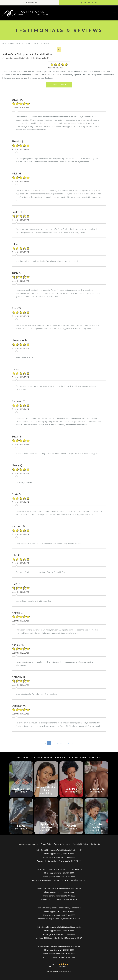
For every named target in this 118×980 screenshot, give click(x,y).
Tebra (69, 971)
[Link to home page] (24, 13)
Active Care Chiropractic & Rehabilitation (16, 43)
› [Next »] (73, 743)
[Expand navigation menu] (115, 13)
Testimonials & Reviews (42, 43)
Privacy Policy (46, 844)
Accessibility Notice (81, 844)
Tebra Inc (34, 844)
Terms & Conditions (62, 844)
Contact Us (95, 844)
